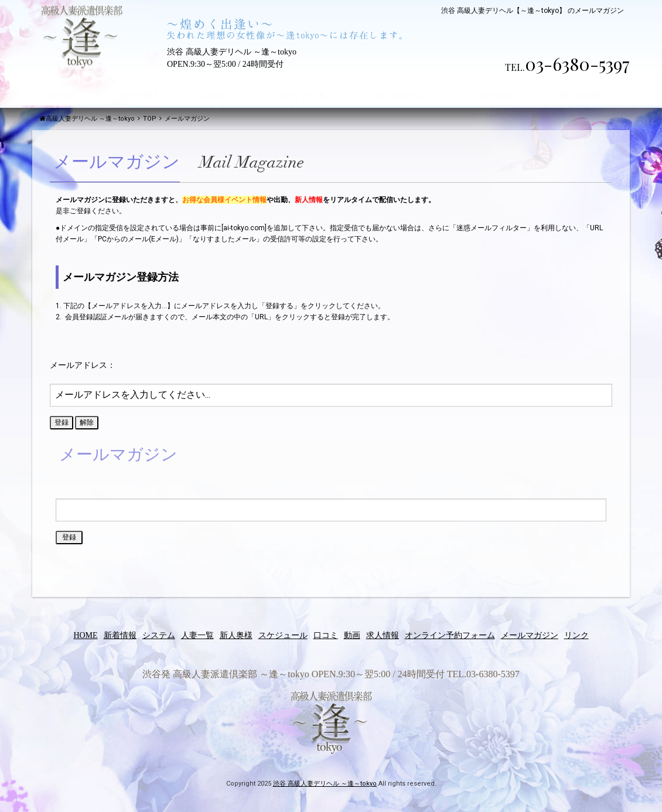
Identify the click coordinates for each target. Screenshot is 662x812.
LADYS (215, 84)
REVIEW (495, 84)
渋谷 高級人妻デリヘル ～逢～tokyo (325, 784)
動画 (352, 635)
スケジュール (283, 635)
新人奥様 (236, 635)
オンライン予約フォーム (450, 635)
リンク (576, 635)
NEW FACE (301, 84)
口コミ (326, 635)
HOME (61, 84)
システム (159, 635)
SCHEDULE (402, 84)
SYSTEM (138, 84)
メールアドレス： (83, 365)
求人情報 (383, 635)
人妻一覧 (197, 635)
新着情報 (120, 635)
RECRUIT (580, 84)
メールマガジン (530, 635)
